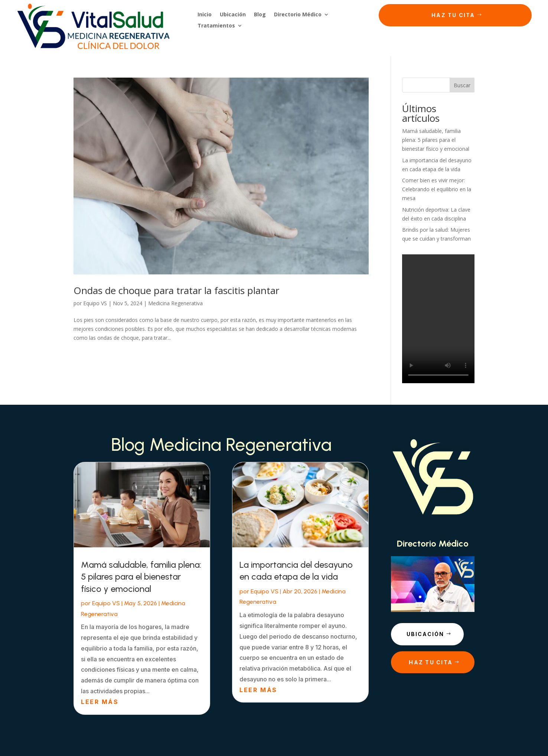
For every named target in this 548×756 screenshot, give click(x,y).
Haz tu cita (453, 15)
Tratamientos (216, 26)
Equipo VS (95, 303)
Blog (260, 15)
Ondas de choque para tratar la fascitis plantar (176, 290)
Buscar (462, 85)
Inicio (205, 15)
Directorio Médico (298, 15)
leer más (100, 702)
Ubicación (233, 15)
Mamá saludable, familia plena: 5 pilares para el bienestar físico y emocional (436, 140)
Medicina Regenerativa (175, 303)
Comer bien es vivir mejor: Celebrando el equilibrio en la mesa (437, 189)
